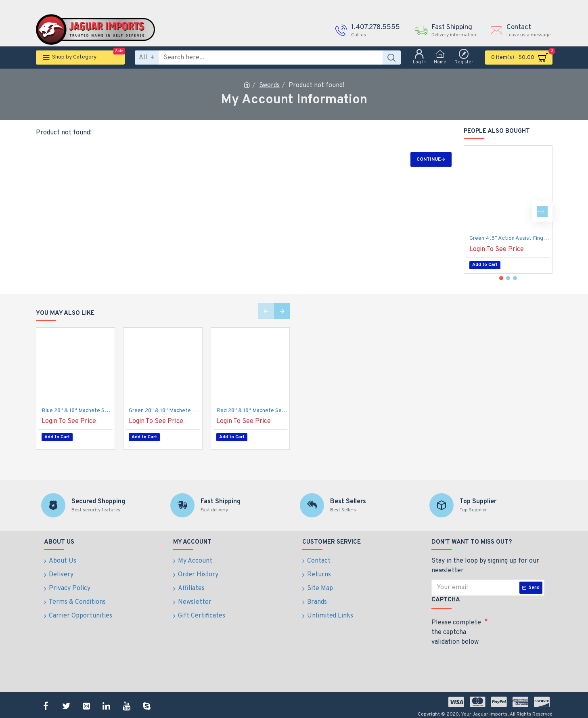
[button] (542, 211)
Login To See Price (497, 249)
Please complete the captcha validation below (456, 628)
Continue (429, 159)
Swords (269, 86)
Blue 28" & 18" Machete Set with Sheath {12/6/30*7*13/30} (77, 411)
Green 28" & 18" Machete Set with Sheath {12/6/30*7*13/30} (164, 411)
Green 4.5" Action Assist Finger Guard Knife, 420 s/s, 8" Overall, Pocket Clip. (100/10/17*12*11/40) (510, 238)
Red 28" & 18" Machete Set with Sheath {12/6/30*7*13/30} (252, 411)
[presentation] (488, 659)
